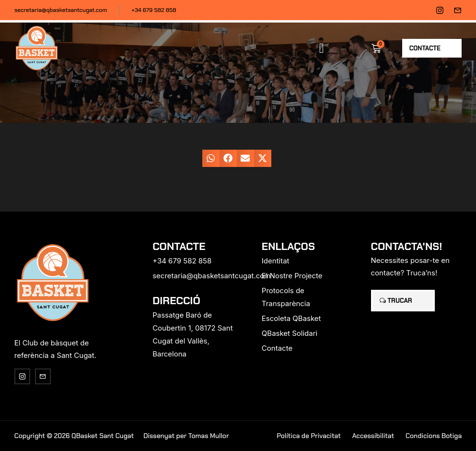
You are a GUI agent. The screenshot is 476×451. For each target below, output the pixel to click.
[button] (322, 48)
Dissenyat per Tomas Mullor (186, 436)
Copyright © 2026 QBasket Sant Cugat (74, 436)
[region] (125, 376)
